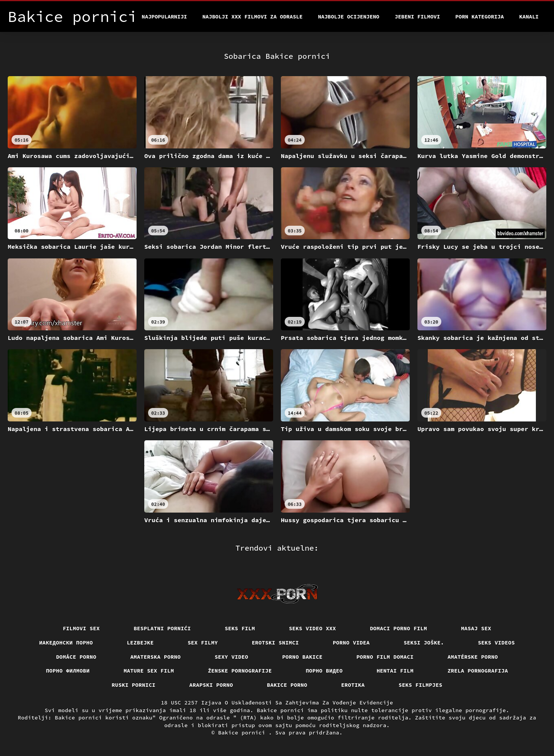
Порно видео (324, 671)
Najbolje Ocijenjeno (349, 17)
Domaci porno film (398, 628)
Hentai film (395, 671)
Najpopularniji (164, 17)
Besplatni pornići (162, 628)
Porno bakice (302, 657)
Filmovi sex (81, 628)
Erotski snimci (275, 643)
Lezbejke (140, 643)
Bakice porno (287, 685)
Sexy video (232, 657)
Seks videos (496, 643)
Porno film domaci (385, 657)
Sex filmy (203, 643)
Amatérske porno (473, 657)
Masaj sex (476, 628)
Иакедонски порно (66, 643)
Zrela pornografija (478, 671)
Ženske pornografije (240, 671)
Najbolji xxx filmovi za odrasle (252, 17)
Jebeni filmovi (417, 17)
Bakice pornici (243, 733)
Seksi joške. (424, 643)
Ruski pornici (133, 685)
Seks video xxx (313, 628)
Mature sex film (149, 671)
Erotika (353, 685)
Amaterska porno (156, 657)
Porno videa (351, 643)
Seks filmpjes (421, 685)
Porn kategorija (480, 17)
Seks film (240, 628)
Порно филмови (68, 671)
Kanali (529, 17)
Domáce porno (76, 657)
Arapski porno (211, 685)
